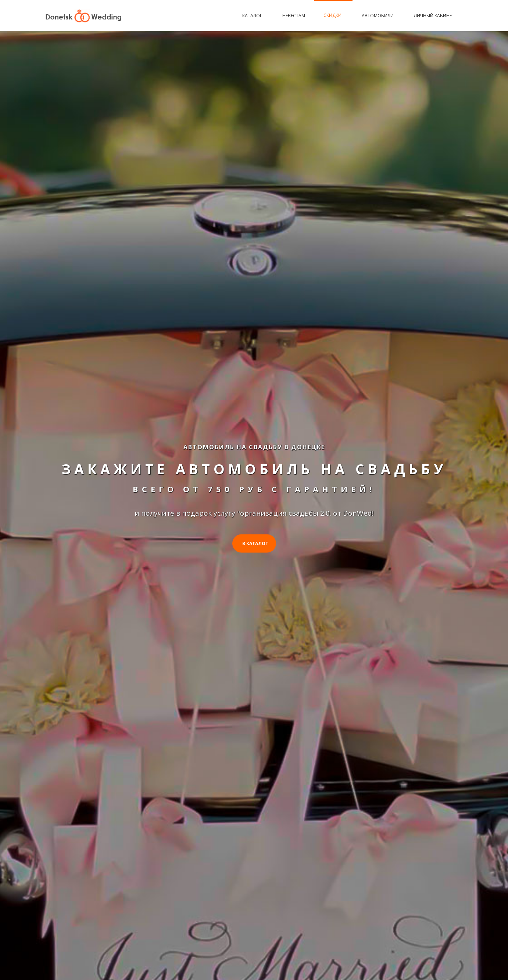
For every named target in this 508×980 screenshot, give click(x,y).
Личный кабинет (434, 16)
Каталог (253, 16)
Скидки (333, 15)
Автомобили (379, 16)
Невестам (294, 16)
